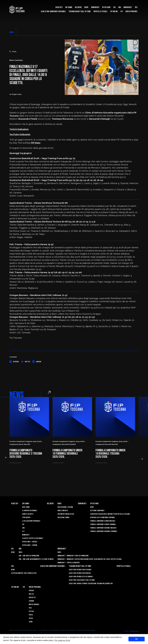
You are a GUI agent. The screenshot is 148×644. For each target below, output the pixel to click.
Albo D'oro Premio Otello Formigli (81, 577)
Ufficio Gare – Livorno (30, 545)
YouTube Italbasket (20, 134)
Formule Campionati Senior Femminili (103, 524)
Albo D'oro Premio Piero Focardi (80, 570)
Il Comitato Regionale (30, 511)
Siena (31, 622)
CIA (114, 7)
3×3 (23, 531)
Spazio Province (131, 11)
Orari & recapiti (28, 514)
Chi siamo (69, 7)
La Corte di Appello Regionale (33, 538)
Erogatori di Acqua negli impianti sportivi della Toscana (110, 514)
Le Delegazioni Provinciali (31, 521)
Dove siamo (26, 507)
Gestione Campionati (97, 511)
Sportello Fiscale (100, 11)
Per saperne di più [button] (62, 640)
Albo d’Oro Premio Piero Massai (80, 573)
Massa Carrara (34, 604)
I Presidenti (26, 518)
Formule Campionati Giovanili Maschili (103, 528)
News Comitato (63, 511)
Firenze (31, 591)
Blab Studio (135, 631)
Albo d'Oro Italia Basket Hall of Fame (82, 580)
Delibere (78, 7)
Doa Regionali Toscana (65, 507)
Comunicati (95, 7)
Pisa (30, 608)
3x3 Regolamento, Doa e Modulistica (24, 573)
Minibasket (128, 7)
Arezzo (31, 594)
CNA (119, 7)
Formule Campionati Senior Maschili (103, 521)
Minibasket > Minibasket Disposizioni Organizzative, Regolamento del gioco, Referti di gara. (90, 559)
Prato (31, 615)
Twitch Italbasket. (19, 129)
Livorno (31, 601)
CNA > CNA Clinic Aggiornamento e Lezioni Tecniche (36, 559)
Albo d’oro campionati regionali (53, 11)
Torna (13, 52)
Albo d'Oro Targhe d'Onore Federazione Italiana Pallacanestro (91, 584)
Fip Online (114, 11)
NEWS (12, 32)
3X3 (136, 7)
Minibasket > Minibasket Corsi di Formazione (73, 556)
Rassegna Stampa (63, 518)
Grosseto (32, 598)
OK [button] (137, 639)
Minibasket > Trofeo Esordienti (69, 563)
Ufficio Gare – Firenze (30, 542)
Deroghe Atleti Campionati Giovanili (103, 518)
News (86, 7)
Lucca (31, 618)
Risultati (59, 7)
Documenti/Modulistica (66, 514)
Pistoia (31, 611)
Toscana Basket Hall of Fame (80, 11)
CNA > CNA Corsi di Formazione (29, 556)
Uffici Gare (106, 7)
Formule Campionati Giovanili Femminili (104, 531)
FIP (122, 11)
